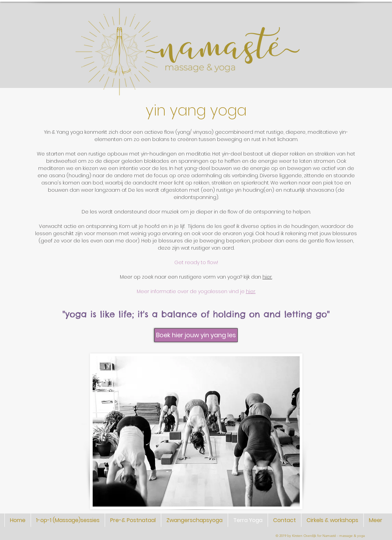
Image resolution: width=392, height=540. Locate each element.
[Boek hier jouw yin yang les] (196, 335)
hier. (267, 277)
